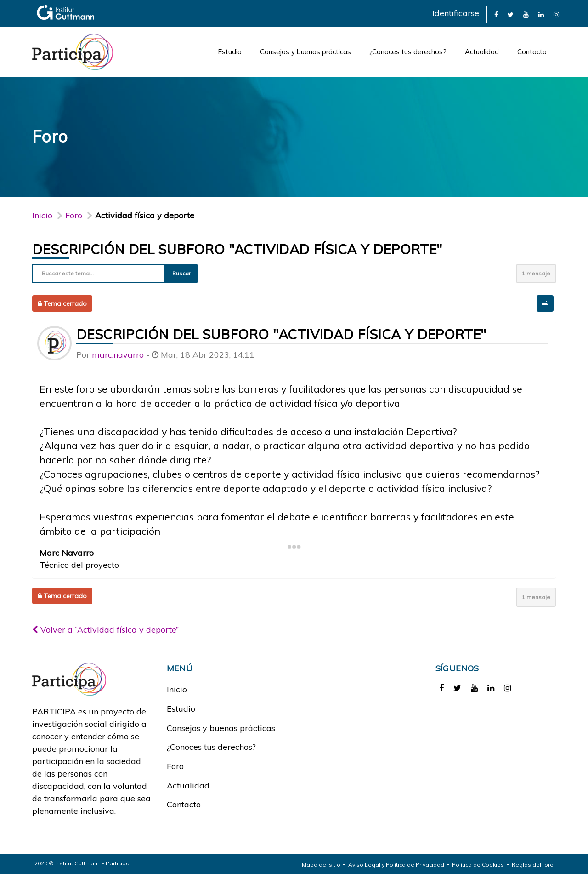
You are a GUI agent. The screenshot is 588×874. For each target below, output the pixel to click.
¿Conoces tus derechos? (408, 52)
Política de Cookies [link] (478, 865)
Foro (175, 766)
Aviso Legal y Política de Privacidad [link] (396, 865)
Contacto (532, 52)
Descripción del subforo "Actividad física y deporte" (237, 249)
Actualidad (482, 52)
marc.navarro (118, 355)
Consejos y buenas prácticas (305, 52)
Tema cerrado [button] (62, 303)
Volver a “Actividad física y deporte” (105, 630)
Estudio (230, 52)
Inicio (42, 215)
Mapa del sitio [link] (321, 865)
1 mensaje (536, 273)
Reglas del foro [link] (533, 865)
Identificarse (456, 13)
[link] (496, 14)
